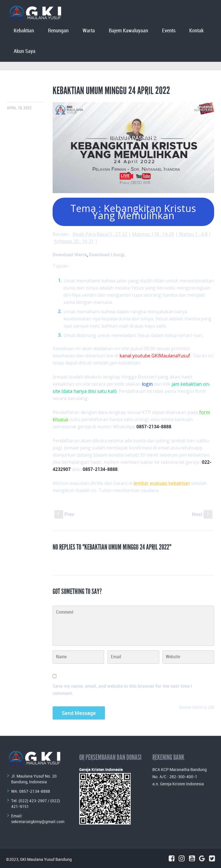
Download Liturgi (106, 255)
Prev (64, 514)
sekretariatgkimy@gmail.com (38, 822)
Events (169, 31)
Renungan (58, 31)
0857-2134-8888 (35, 791)
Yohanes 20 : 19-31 (74, 241)
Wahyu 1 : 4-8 (193, 234)
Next (202, 514)
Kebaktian (24, 31)
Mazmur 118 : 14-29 (153, 234)
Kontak (196, 31)
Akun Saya (25, 51)
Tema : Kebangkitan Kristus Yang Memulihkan (133, 212)
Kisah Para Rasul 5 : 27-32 (100, 234)
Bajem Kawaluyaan (129, 31)
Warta (89, 31)
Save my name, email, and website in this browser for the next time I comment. (122, 690)
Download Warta (70, 255)
